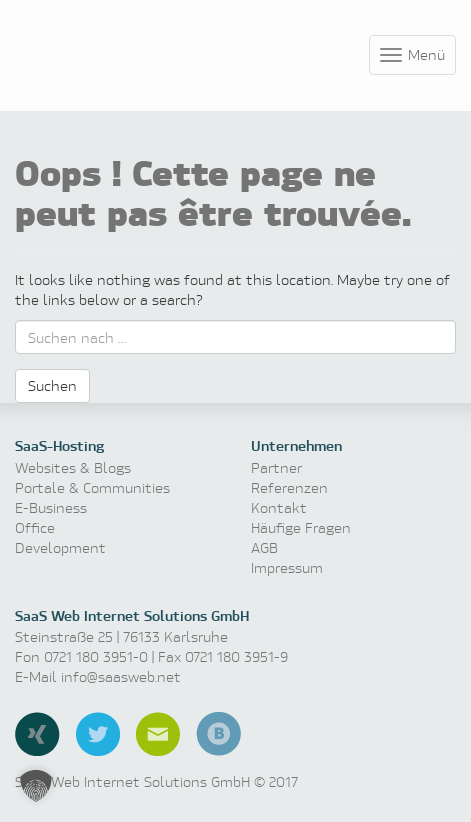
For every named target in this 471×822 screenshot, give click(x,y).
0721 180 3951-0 (96, 656)
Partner (276, 467)
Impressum (287, 567)
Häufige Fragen (301, 527)
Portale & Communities (92, 487)
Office (35, 527)
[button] (36, 786)
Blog (218, 734)
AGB (264, 547)
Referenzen (289, 487)
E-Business (51, 507)
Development (60, 547)
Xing (37, 734)
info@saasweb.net (121, 676)
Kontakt (279, 507)
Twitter (98, 734)
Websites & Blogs (73, 467)
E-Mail (158, 734)
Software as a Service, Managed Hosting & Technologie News (110, 52)
